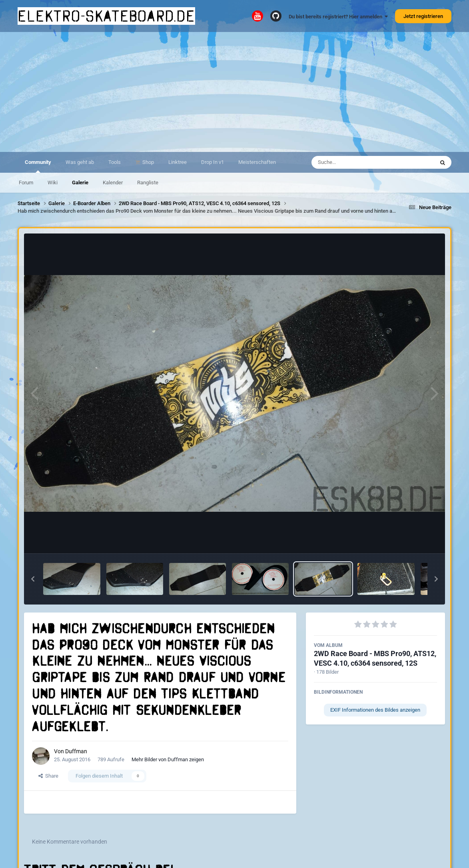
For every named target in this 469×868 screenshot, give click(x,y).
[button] (33, 579)
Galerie (80, 183)
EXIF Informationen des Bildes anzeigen (375, 710)
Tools (115, 162)
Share (48, 776)
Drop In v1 (213, 162)
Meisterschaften (257, 162)
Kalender (113, 183)
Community (38, 166)
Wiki (53, 183)
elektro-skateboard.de (106, 16)
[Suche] (357, 162)
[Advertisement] (234, 92)
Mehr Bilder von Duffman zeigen (168, 759)
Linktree (178, 162)
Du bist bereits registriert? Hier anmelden (338, 17)
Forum (26, 183)
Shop (148, 162)
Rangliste (148, 183)
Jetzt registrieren (423, 16)
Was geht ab (80, 162)
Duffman (76, 751)
